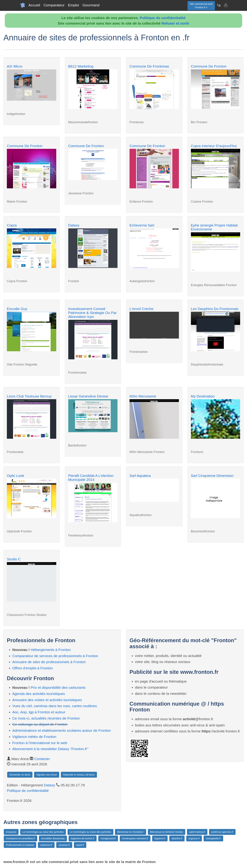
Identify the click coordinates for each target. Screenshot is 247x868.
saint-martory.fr (197, 832)
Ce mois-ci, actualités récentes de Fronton (46, 718)
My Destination (203, 396)
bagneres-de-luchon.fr (83, 838)
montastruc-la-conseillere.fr (20, 838)
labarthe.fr (177, 838)
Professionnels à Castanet (20, 845)
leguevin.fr (160, 838)
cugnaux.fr (194, 838)
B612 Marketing (81, 66)
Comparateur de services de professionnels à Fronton (55, 656)
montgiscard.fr (108, 838)
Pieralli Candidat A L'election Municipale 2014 (91, 478)
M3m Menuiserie (143, 396)
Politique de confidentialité (163, 18)
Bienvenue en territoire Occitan (167, 832)
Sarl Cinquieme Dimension (212, 476)
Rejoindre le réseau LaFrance (79, 775)
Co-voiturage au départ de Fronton (40, 724)
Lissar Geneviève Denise (88, 396)
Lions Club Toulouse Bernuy (29, 396)
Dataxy (74, 225)
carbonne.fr (46, 845)
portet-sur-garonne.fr (222, 832)
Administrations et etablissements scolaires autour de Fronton (62, 730)
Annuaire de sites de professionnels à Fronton (49, 662)
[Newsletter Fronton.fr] (219, 5)
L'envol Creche (141, 309)
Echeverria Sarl (142, 225)
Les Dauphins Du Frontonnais (215, 309)
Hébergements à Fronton (51, 650)
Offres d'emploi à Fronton (33, 668)
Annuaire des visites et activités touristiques (47, 700)
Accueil (34, 5)
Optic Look (15, 476)
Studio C (14, 559)
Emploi (73, 5)
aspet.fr (80, 845)
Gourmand (91, 5)
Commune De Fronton (209, 66)
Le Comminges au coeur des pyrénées (43, 832)
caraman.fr (64, 845)
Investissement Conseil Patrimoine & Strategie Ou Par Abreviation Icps (92, 313)
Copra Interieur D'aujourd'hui (214, 146)
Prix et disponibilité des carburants (58, 687)
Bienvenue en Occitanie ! (131, 832)
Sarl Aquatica (140, 476)
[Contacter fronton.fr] (226, 5)
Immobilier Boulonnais (53, 838)
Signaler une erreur (47, 775)
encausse (11, 832)
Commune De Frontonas (149, 66)
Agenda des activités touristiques (39, 694)
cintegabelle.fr (213, 838)
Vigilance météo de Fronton (34, 737)
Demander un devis (20, 775)
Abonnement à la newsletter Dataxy (50, 749)
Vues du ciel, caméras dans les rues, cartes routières (55, 706)
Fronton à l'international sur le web (40, 743)
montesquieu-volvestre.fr (135, 838)
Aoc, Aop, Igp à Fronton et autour (39, 712)
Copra (12, 225)
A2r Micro (15, 66)
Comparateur (54, 5)
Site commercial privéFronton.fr (201, 6)
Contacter (42, 759)
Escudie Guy (17, 309)
